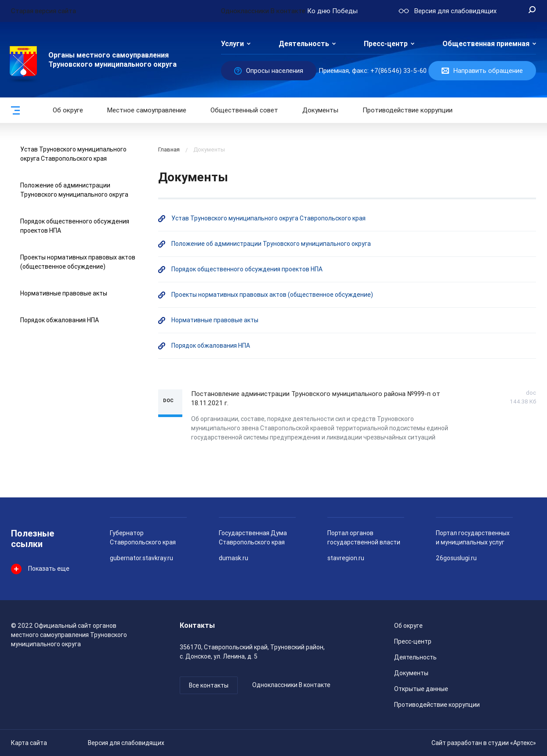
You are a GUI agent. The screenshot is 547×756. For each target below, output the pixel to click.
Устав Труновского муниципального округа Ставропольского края (268, 218)
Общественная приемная (486, 44)
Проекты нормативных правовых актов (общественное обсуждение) (272, 295)
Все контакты (209, 685)
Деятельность (304, 44)
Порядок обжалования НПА (60, 320)
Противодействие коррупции (408, 110)
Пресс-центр (386, 44)
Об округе (68, 110)
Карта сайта (29, 743)
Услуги (232, 44)
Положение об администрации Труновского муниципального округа (271, 244)
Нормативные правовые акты (64, 293)
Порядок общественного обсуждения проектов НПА (247, 269)
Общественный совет (244, 110)
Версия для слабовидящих (126, 743)
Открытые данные (421, 689)
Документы (320, 110)
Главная (169, 149)
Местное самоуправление (147, 110)
